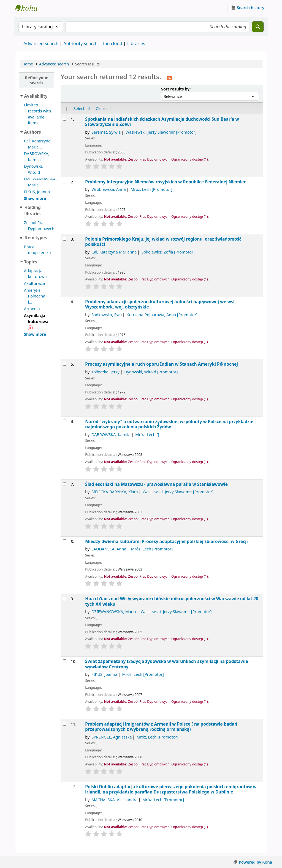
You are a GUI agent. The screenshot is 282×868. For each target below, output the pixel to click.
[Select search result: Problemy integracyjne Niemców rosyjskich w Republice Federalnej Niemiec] (65, 182)
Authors (33, 132)
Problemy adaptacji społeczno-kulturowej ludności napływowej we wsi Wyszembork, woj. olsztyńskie (160, 305)
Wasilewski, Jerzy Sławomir (161, 132)
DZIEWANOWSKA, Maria (114, 612)
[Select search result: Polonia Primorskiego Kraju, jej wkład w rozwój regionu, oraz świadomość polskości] (65, 239)
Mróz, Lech (151, 189)
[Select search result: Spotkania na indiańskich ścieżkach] (65, 119)
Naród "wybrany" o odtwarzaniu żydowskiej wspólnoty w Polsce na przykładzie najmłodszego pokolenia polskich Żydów (169, 424)
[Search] (258, 27)
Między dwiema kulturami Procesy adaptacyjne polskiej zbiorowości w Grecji (166, 542)
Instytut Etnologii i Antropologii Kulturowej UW (29, 8)
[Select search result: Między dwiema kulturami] (65, 541)
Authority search (80, 43)
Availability (36, 96)
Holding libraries (33, 210)
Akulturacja (34, 283)
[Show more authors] (35, 198)
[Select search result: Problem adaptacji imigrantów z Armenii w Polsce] (65, 724)
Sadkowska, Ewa (107, 315)
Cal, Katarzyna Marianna (114, 252)
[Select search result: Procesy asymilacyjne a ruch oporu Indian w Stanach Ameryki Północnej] (65, 364)
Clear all (103, 108)
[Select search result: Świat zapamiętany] (65, 661)
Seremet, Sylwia (106, 132)
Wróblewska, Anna (109, 189)
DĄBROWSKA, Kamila (111, 435)
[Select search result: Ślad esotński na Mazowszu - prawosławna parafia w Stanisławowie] (65, 484)
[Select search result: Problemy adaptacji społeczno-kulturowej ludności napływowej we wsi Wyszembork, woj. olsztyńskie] (65, 301)
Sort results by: (176, 89)
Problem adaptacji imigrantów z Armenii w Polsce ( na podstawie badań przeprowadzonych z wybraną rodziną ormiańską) (161, 727)
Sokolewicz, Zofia (168, 252)
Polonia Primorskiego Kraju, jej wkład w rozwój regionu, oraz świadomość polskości (163, 242)
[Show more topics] (35, 334)
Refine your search (36, 80)
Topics (31, 262)
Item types (36, 238)
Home (28, 64)
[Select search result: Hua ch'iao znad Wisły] (65, 598)
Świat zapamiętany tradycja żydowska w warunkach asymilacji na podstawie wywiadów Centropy (166, 664)
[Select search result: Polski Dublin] (65, 786)
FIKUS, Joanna (37, 192)
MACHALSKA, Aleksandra (114, 800)
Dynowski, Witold (151, 372)
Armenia (32, 309)
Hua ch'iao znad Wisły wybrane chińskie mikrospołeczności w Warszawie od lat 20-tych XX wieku (172, 601)
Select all (82, 108)
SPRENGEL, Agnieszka (112, 737)
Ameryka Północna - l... (36, 296)
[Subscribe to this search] (169, 78)
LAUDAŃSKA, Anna (109, 549)
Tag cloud (112, 43)
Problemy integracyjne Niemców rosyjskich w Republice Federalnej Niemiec (166, 182)
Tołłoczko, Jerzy (105, 372)
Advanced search (41, 43)
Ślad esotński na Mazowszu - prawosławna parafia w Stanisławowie (156, 484)
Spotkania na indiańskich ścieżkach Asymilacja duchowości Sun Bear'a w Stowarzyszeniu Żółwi (162, 122)
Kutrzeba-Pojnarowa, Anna (162, 315)
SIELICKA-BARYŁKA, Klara (115, 492)
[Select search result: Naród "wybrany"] (65, 421)
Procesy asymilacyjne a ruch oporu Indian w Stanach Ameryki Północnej (162, 364)
